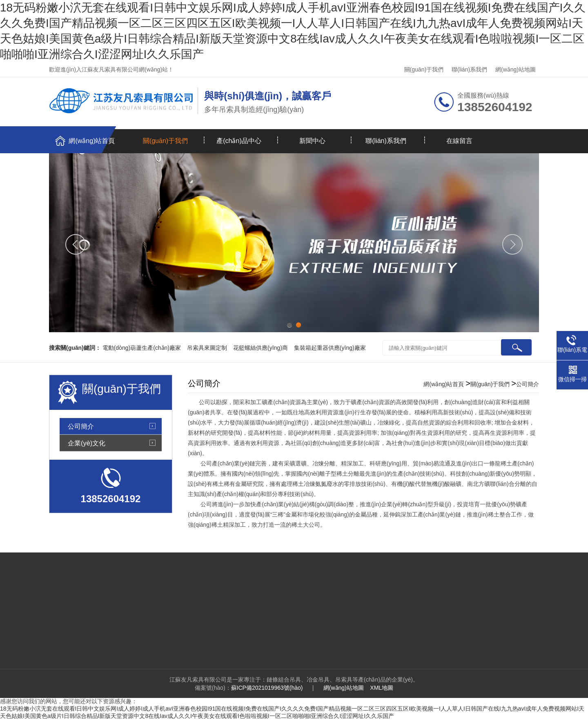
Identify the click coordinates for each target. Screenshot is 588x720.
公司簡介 (81, 426)
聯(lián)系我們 (469, 69)
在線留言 (459, 141)
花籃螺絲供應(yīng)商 (261, 348)
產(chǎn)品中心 (239, 141)
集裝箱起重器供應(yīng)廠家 (330, 348)
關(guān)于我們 (424, 69)
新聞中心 (312, 141)
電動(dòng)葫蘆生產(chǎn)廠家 (142, 348)
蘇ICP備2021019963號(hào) (267, 688)
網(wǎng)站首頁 (92, 141)
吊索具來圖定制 (207, 348)
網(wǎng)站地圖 (516, 69)
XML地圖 (382, 688)
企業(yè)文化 (87, 443)
